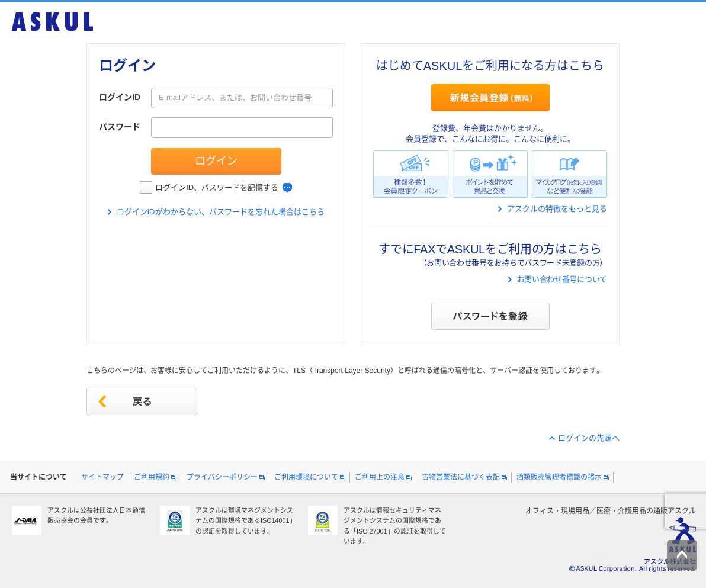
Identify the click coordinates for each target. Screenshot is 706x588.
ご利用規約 (152, 477)
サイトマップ (102, 477)
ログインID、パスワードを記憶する (217, 187)
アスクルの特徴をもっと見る (557, 209)
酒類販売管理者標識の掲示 (559, 477)
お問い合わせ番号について (562, 279)
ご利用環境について (306, 477)
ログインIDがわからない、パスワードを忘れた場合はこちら (221, 212)
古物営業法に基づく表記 (461, 477)
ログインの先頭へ (589, 438)
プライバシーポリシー (222, 477)
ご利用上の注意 (380, 477)
